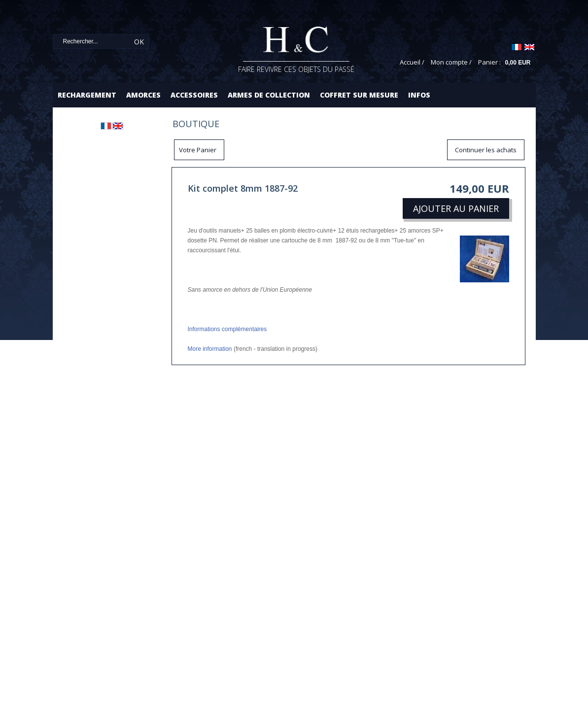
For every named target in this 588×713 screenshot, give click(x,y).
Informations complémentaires (227, 329)
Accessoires (194, 95)
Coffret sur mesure (359, 95)
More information (210, 349)
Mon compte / (451, 62)
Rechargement (87, 95)
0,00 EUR (518, 63)
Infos (419, 95)
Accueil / (412, 62)
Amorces (143, 95)
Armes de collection (269, 95)
